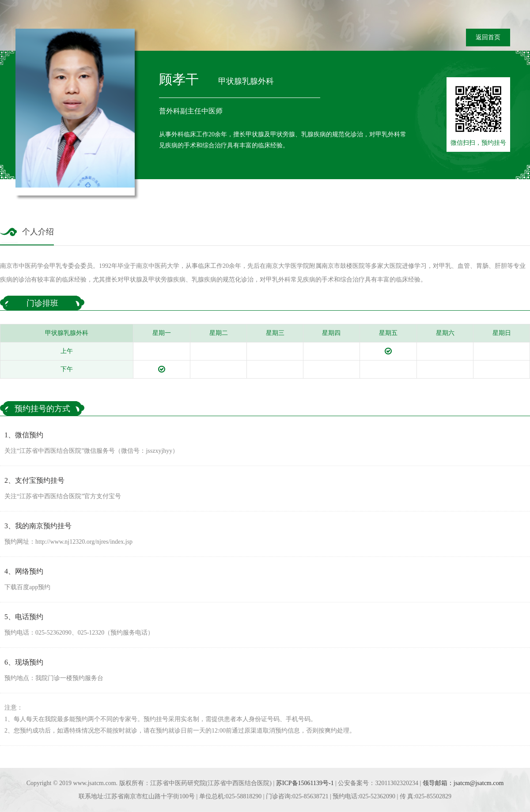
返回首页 (488, 37)
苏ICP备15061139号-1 (305, 783)
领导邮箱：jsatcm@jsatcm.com (463, 783)
